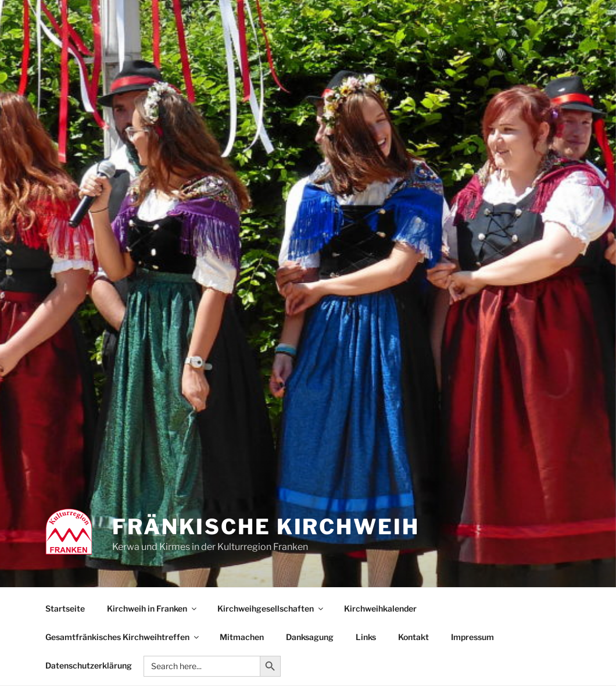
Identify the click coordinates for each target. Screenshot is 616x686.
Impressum (472, 637)
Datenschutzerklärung (89, 665)
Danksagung (310, 637)
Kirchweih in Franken (153, 608)
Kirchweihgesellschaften (271, 608)
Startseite (65, 608)
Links (366, 637)
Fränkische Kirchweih (266, 527)
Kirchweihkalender (380, 608)
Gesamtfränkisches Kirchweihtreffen (123, 637)
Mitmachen (242, 637)
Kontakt (413, 637)
